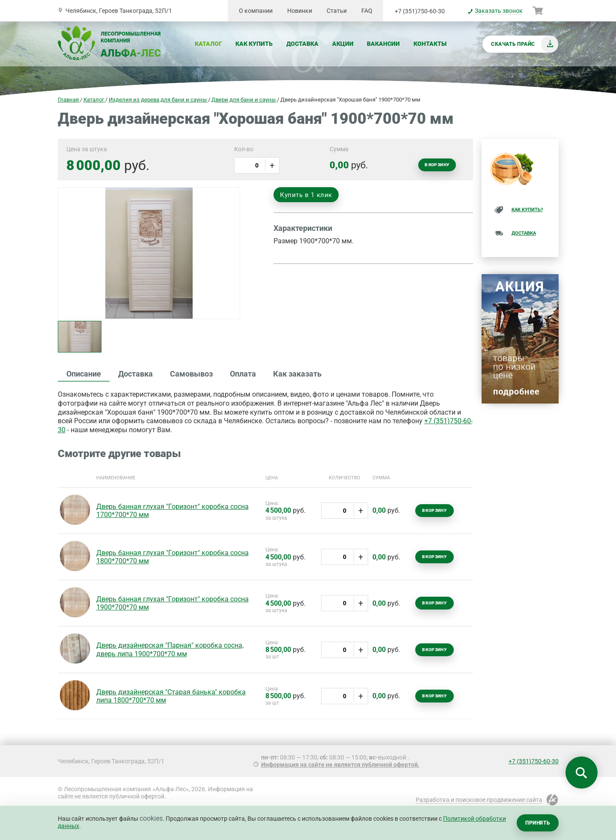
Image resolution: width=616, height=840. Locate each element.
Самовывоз (191, 374)
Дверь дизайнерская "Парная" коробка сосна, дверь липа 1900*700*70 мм (170, 649)
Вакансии (383, 44)
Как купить (254, 44)
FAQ (367, 11)
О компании (256, 11)
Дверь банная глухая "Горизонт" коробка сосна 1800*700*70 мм (173, 557)
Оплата (243, 374)
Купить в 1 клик (306, 195)
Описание (84, 374)
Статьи (337, 11)
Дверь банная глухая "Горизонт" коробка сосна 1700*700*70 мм (173, 511)
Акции (343, 44)
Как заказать (297, 374)
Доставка (302, 44)
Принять (537, 823)
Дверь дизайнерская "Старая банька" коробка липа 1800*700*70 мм (171, 696)
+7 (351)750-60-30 (420, 11)
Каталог (208, 44)
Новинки (300, 11)
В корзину (437, 165)
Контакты (430, 44)
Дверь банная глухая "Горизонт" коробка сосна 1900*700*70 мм (173, 603)
